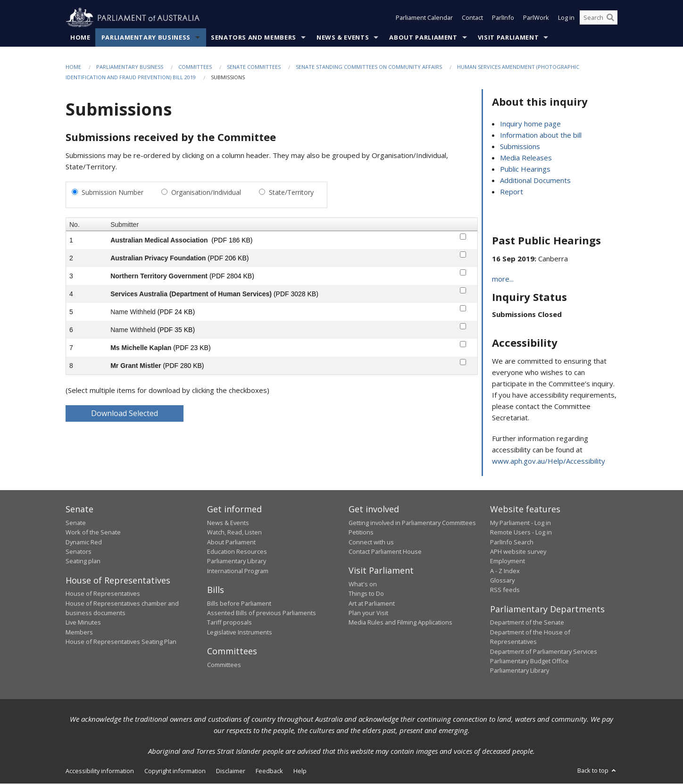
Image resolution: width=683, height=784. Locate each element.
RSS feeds (505, 590)
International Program (238, 571)
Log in (566, 18)
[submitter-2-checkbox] (463, 254)
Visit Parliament (508, 37)
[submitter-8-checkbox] (463, 362)
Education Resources (237, 551)
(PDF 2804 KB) (232, 276)
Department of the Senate (527, 623)
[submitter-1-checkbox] (463, 237)
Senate (76, 523)
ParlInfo (503, 18)
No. (75, 225)
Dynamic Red (84, 542)
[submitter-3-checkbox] (463, 272)
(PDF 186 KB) (232, 240)
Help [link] (300, 771)
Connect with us (371, 542)
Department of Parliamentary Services (544, 651)
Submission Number (112, 192)
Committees (195, 67)
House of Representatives (103, 594)
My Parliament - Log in (521, 523)
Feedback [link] (269, 771)
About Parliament (423, 37)
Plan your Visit (368, 613)
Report (512, 192)
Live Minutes (83, 623)
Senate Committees (254, 67)
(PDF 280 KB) (183, 366)
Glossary (502, 581)
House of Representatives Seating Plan (121, 642)
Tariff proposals (229, 623)
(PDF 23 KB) (192, 348)
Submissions (520, 147)
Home (80, 37)
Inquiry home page (530, 124)
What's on (363, 584)
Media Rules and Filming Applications (400, 623)
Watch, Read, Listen (234, 533)
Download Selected (125, 413)
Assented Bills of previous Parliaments (262, 613)
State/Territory (291, 192)
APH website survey (518, 551)
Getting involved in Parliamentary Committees (412, 523)
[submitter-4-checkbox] (463, 290)
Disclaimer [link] (231, 771)
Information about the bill (541, 135)
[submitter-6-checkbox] (463, 326)
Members (79, 632)
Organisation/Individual (206, 192)
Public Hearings (525, 169)
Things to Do (366, 594)
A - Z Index (505, 571)
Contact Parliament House (385, 551)
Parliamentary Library (237, 561)
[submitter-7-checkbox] (463, 344)
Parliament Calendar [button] (424, 18)
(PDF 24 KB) (176, 312)
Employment (508, 561)
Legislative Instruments (240, 632)
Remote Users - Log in (521, 533)
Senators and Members (254, 37)
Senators (79, 551)
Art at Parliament (372, 603)
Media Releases (526, 158)
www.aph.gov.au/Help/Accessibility (549, 461)
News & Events (343, 37)
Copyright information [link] (175, 771)
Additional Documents (535, 181)
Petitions (361, 533)
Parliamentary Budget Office (529, 661)
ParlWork (536, 18)
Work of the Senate (93, 533)
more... (503, 279)
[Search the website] (599, 18)
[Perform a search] (610, 18)
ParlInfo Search (512, 542)
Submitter (125, 225)
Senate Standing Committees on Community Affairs (369, 67)
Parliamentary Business (146, 37)
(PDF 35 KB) (176, 330)
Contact (472, 18)
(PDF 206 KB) (228, 258)
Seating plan (83, 561)
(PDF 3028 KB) (296, 294)
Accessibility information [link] (100, 771)
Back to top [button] (597, 770)
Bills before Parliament (239, 603)
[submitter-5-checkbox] (463, 308)
